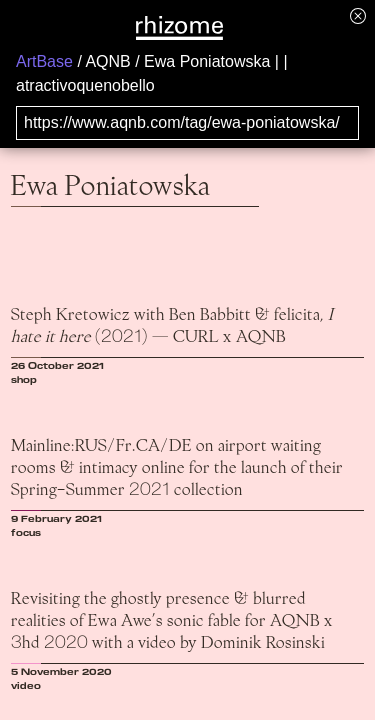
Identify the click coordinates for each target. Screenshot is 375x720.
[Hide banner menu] (358, 15)
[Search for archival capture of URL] (187, 123)
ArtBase (44, 61)
